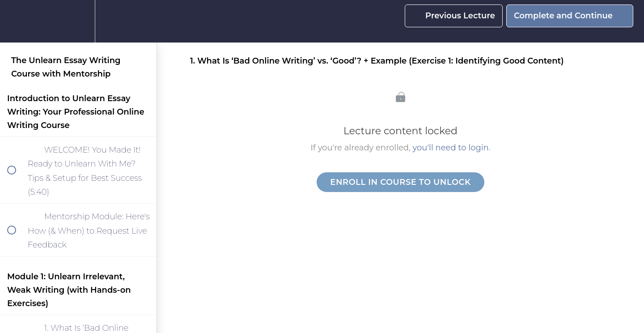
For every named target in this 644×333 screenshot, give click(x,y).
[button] (17, 21)
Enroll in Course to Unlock (400, 182)
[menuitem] (78, 21)
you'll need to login (451, 148)
